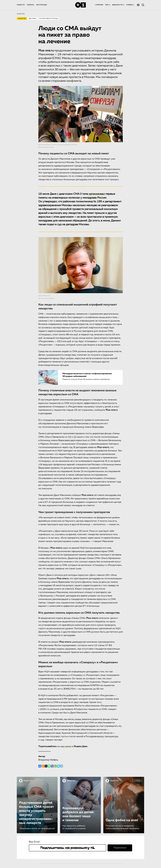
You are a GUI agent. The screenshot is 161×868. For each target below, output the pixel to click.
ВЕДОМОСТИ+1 (118, 5)
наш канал (66, 746)
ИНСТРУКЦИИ (42, 5)
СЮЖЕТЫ (30, 5)
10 (70, 437)
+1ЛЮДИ (137, 781)
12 (75, 437)
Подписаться (120, 848)
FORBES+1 (130, 5)
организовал (97, 194)
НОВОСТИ (21, 5)
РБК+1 (108, 5)
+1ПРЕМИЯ (99, 5)
